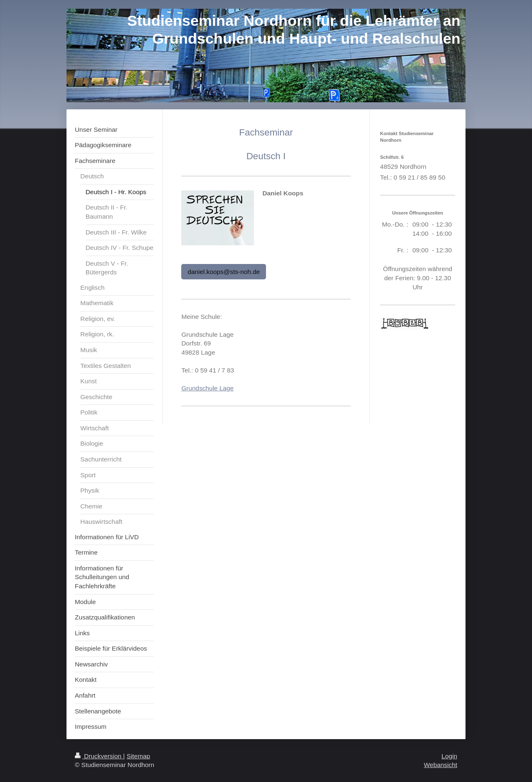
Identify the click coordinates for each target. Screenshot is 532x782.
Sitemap (138, 756)
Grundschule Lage (207, 388)
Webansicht (441, 765)
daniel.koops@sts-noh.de (224, 272)
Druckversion (99, 756)
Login (449, 756)
